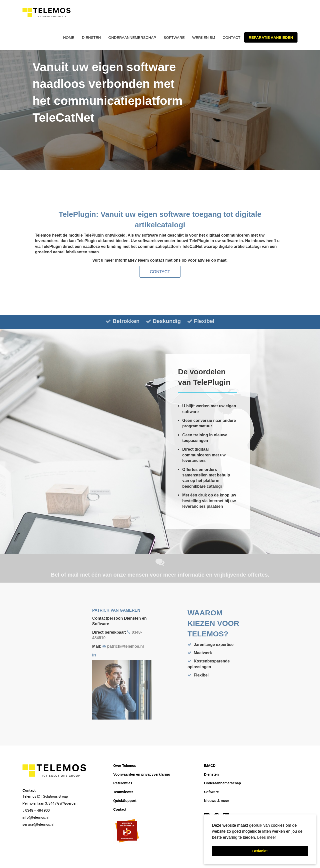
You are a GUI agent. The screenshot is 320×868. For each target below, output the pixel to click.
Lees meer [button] (267, 837)
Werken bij (204, 37)
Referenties (123, 783)
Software (174, 37)
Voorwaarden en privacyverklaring (142, 774)
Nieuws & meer (216, 801)
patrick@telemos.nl (125, 646)
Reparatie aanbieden (271, 37)
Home (69, 37)
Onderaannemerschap (132, 37)
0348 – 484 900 (37, 810)
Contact (231, 37)
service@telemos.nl (38, 824)
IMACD (210, 766)
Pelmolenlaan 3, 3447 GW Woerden (50, 803)
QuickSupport (125, 801)
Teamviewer (123, 792)
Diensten (91, 37)
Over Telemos (125, 766)
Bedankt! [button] (260, 851)
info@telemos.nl (35, 817)
